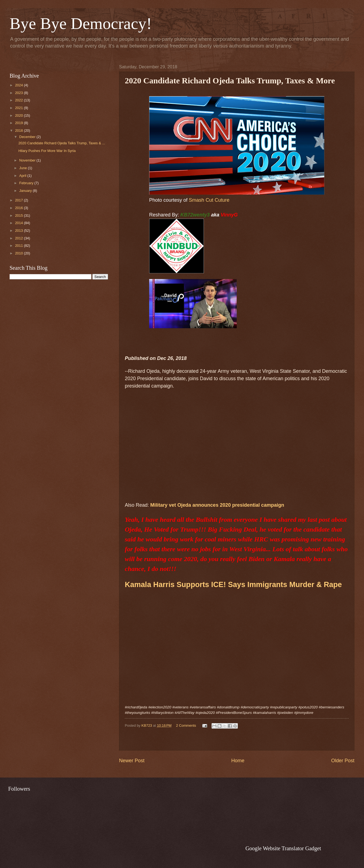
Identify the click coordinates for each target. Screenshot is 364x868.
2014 (19, 223)
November (28, 160)
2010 (19, 253)
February (27, 183)
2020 (19, 115)
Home (238, 761)
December (28, 137)
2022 (19, 100)
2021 (19, 108)
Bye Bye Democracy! (81, 24)
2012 (19, 238)
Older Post (343, 761)
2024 (19, 85)
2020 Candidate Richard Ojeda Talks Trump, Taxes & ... (62, 143)
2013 (19, 231)
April (23, 176)
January (26, 191)
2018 (19, 131)
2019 (19, 123)
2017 (19, 200)
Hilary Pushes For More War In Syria (47, 151)
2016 (19, 208)
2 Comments (186, 725)
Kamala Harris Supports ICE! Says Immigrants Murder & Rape (233, 585)
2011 (19, 246)
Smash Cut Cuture (209, 200)
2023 (19, 93)
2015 (19, 215)
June (24, 168)
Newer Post (132, 761)
